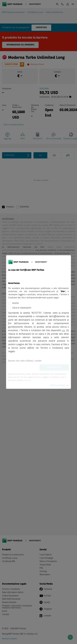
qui (63, 330)
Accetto (16, 303)
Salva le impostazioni (22, 308)
